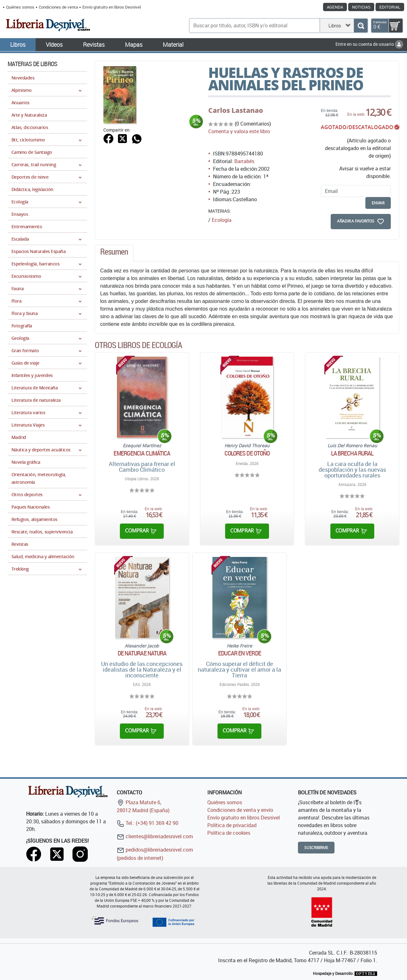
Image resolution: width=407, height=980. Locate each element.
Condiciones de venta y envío (240, 810)
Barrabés (244, 161)
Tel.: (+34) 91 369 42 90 (148, 823)
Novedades (23, 78)
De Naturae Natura (142, 653)
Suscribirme (316, 848)
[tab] (114, 253)
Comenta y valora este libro (239, 131)
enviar (378, 203)
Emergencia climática (142, 453)
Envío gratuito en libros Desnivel (112, 7)
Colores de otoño (247, 453)
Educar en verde (240, 653)
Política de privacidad (232, 825)
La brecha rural (352, 453)
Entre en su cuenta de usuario (369, 44)
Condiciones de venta (58, 7)
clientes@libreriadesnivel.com (155, 836)
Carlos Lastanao (236, 110)
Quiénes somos (20, 7)
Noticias (361, 7)
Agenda (335, 7)
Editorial (390, 7)
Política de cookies (229, 833)
